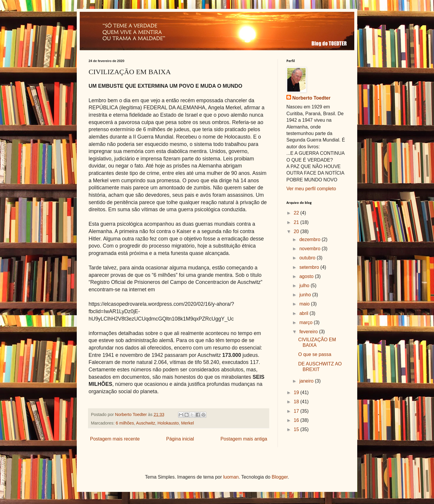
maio (305, 304)
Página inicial (180, 439)
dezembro (311, 239)
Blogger (280, 477)
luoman (231, 477)
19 (297, 392)
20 (297, 231)
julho (305, 286)
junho (306, 295)
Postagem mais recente (115, 439)
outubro (308, 258)
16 (297, 420)
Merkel (188, 423)
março (307, 322)
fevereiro (309, 332)
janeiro (307, 381)
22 (297, 213)
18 (297, 402)
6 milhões (125, 423)
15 (297, 429)
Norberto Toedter (311, 98)
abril (305, 313)
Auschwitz (146, 423)
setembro (310, 267)
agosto (307, 276)
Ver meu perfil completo (311, 189)
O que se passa (315, 354)
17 (297, 411)
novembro (311, 249)
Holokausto (168, 423)
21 (297, 222)
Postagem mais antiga (244, 439)
